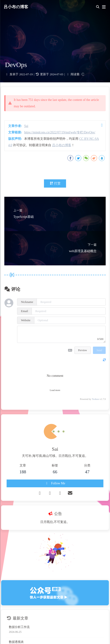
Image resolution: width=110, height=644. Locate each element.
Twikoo (95, 399)
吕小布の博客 (16, 7)
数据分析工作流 (19, 627)
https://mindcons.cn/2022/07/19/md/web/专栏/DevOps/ (60, 132)
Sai (26, 126)
